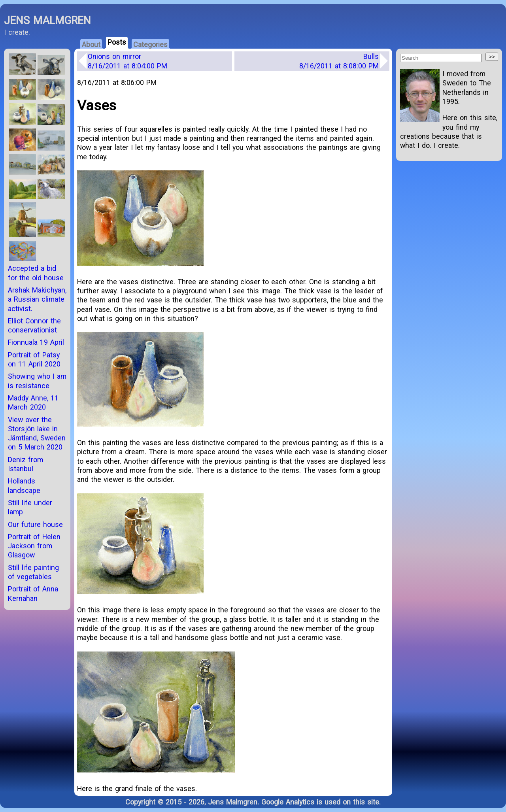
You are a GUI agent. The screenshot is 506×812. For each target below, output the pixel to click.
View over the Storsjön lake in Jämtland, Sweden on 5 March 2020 (37, 433)
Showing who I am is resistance (37, 381)
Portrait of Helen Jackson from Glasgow (34, 546)
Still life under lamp (30, 507)
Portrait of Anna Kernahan (33, 593)
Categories (150, 44)
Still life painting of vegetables (33, 572)
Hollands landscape (24, 485)
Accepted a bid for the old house (36, 273)
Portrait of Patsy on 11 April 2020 (34, 359)
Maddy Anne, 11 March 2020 (33, 402)
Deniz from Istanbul (25, 464)
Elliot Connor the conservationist (34, 325)
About (91, 44)
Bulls (339, 61)
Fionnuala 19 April (36, 342)
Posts (117, 42)
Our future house (35, 524)
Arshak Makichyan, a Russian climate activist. (37, 299)
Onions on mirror (127, 61)
